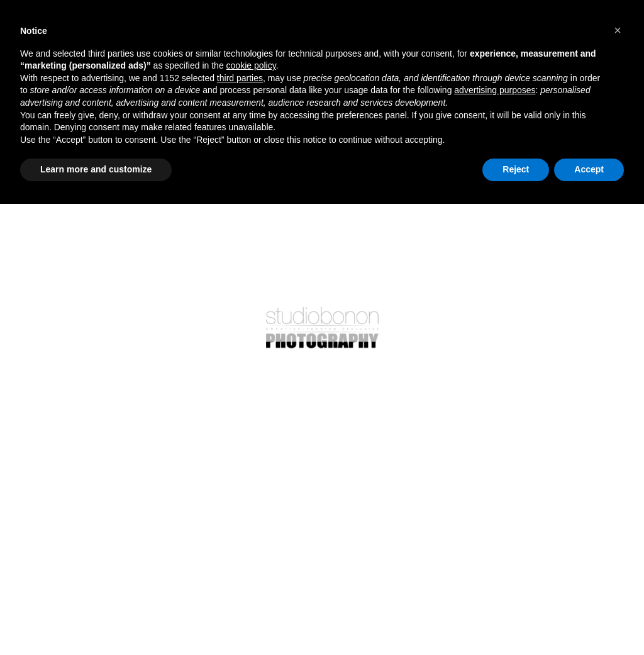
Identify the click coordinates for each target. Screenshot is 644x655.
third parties (240, 78)
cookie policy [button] (251, 65)
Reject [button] (516, 169)
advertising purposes (495, 90)
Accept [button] (589, 169)
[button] (618, 30)
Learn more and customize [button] (96, 169)
